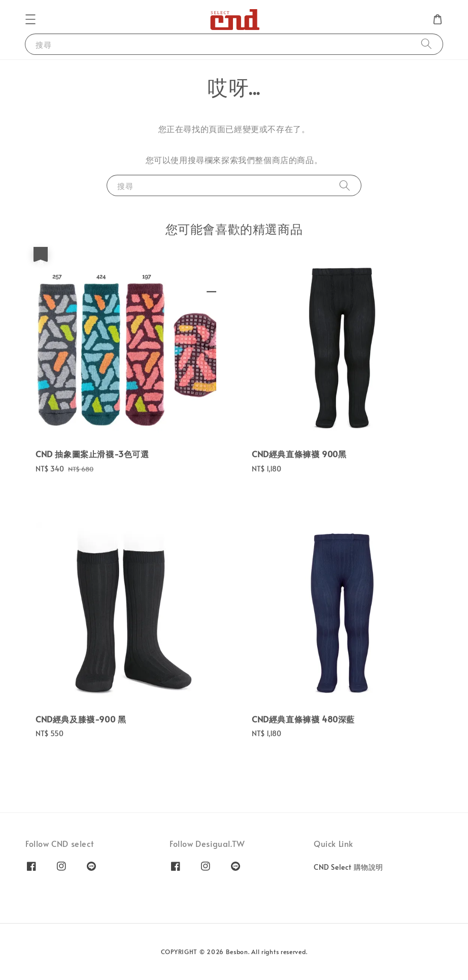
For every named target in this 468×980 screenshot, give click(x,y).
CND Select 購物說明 (348, 867)
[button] (30, 19)
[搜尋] (426, 44)
